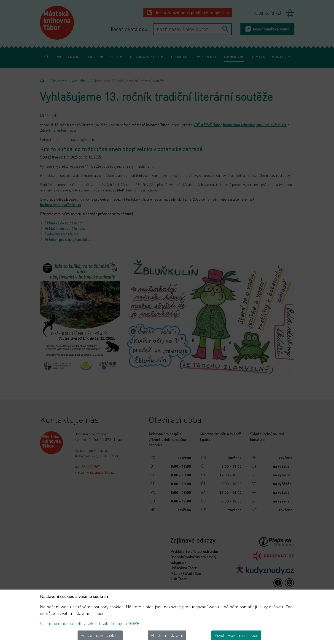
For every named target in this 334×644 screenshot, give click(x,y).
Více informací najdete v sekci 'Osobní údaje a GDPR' (90, 623)
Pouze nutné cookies (100, 635)
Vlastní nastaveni (167, 635)
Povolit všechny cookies (236, 635)
